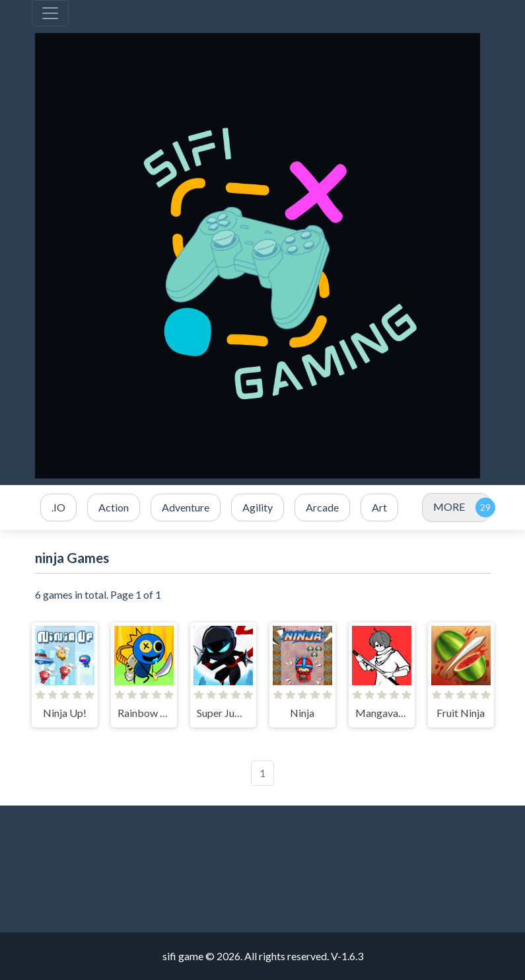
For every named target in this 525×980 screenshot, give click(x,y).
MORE (449, 507)
